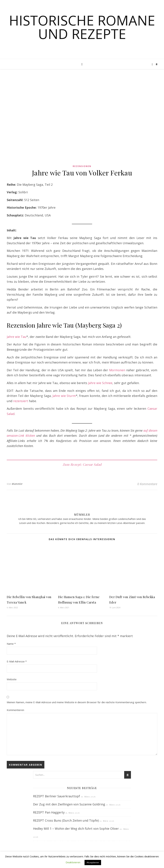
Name (11, 644)
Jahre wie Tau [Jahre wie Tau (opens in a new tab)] (17, 337)
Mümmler (17, 484)
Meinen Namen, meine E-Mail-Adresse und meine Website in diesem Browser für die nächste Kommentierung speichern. (77, 702)
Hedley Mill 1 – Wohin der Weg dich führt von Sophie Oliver (76, 829)
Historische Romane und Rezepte (82, 27)
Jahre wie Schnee (100, 383)
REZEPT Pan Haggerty (49, 812)
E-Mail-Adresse (17, 661)
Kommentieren (15, 710)
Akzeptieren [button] (93, 862)
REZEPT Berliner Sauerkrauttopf (57, 796)
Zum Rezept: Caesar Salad (82, 464)
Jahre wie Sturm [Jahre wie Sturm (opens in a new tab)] (64, 396)
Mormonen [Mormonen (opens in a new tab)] (117, 370)
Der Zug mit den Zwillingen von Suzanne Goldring (69, 804)
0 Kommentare (147, 484)
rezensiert (21, 401)
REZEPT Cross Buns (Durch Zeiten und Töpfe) (66, 820)
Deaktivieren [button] (73, 862)
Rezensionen (82, 166)
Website (12, 679)
